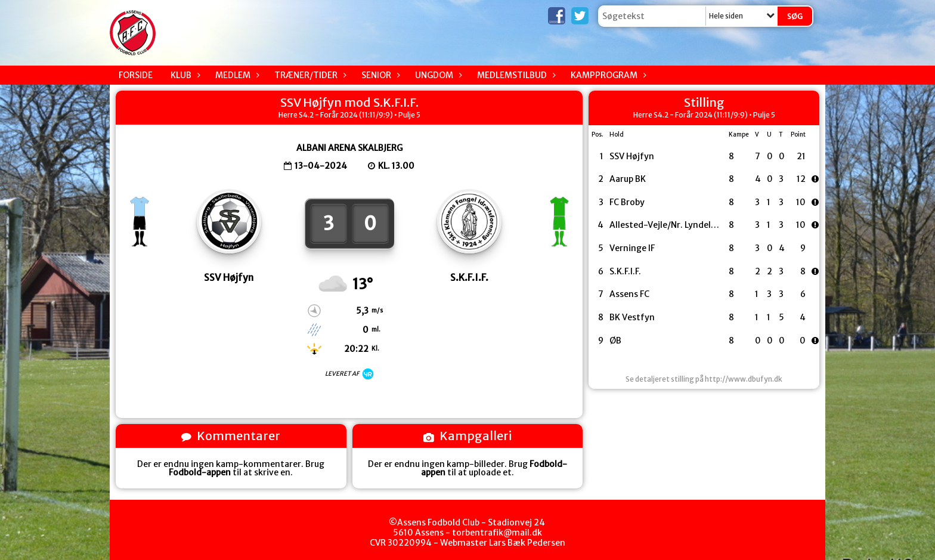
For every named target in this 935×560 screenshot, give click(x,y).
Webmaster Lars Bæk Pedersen (503, 543)
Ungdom (437, 75)
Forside (136, 75)
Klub (184, 75)
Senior (379, 75)
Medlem (236, 75)
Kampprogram (607, 75)
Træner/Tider (309, 75)
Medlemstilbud (515, 75)
